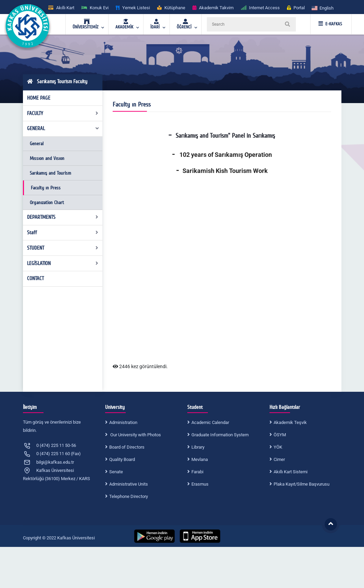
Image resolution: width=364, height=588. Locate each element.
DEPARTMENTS (63, 217)
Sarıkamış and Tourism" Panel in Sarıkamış (225, 136)
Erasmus (200, 484)
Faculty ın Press (46, 188)
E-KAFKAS (330, 24)
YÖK (278, 447)
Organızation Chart (47, 203)
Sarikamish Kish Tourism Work (225, 171)
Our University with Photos (135, 435)
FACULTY (63, 113)
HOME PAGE (39, 98)
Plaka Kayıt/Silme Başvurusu (302, 484)
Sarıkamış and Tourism (51, 173)
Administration (123, 422)
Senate (116, 472)
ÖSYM (280, 435)
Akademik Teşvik (290, 422)
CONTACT (35, 278)
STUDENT (63, 248)
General (37, 144)
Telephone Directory (129, 496)
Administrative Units (129, 484)
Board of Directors (127, 447)
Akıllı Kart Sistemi (291, 472)
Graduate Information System (220, 435)
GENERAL (63, 128)
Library (198, 447)
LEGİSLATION (63, 263)
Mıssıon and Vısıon (47, 158)
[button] (323, 8)
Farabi (197, 472)
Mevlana (200, 459)
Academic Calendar (210, 422)
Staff (63, 233)
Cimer (279, 459)
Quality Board (122, 459)
